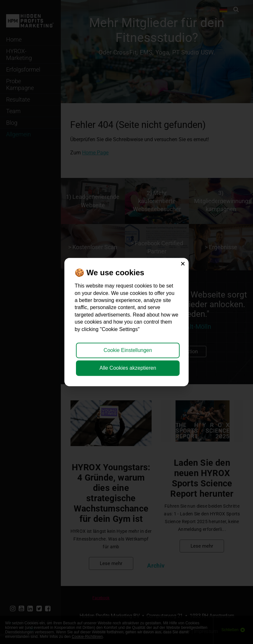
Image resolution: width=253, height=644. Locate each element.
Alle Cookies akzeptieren (128, 368)
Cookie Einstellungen (128, 350)
